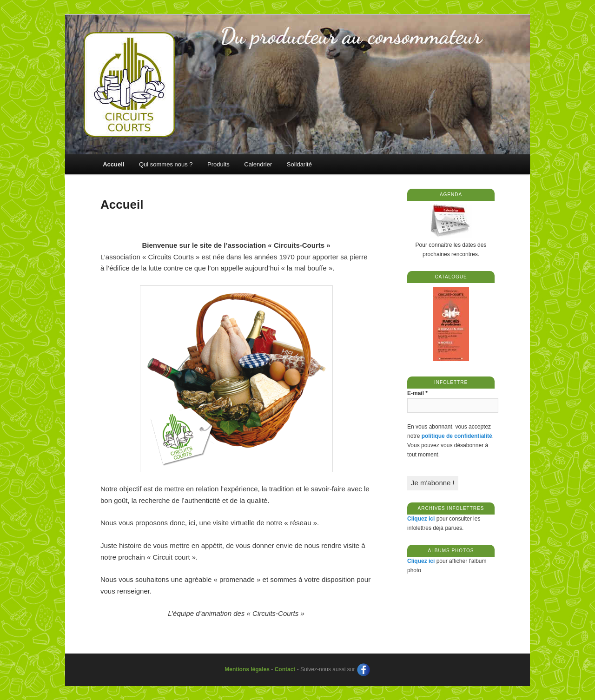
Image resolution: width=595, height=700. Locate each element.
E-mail (417, 393)
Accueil (113, 164)
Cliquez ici (421, 519)
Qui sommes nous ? (166, 164)
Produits (218, 164)
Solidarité (299, 164)
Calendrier (258, 164)
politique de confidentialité (457, 436)
